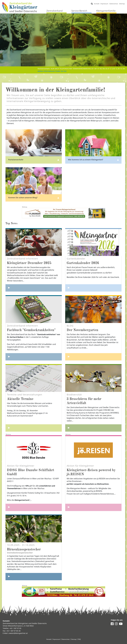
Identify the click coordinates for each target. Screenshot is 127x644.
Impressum (104, 4)
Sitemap (122, 4)
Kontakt (97, 4)
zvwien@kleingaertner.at (18, 633)
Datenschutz (114, 4)
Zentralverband (55, 11)
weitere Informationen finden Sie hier (52, 70)
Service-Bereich (79, 11)
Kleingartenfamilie (106, 11)
